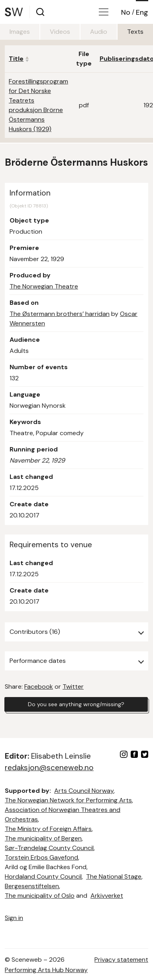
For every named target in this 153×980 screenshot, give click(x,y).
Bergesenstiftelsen (32, 886)
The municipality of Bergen (43, 838)
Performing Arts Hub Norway (46, 970)
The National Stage (114, 876)
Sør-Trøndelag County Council (49, 848)
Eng (142, 12)
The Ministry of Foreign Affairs (48, 829)
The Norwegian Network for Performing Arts (68, 800)
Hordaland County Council (43, 876)
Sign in (14, 918)
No (126, 12)
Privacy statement (121, 960)
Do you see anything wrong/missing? (76, 704)
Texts (135, 32)
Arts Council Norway (84, 791)
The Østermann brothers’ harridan (60, 314)
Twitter (73, 687)
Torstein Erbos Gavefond (41, 857)
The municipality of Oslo (40, 896)
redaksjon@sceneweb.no (49, 768)
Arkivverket (107, 896)
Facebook (39, 687)
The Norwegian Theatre (44, 286)
